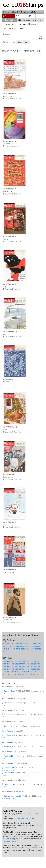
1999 (27, 669)
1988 (24, 666)
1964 (9, 661)
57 (38, 649)
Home (6, 12)
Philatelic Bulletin (9, 20)
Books (22, 28)
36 (32, 646)
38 (36, 646)
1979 (27, 664)
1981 (35, 664)
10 (16, 644)
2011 (35, 672)
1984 (9, 666)
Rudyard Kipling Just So (11, 796)
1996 (16, 669)
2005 (12, 672)
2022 (39, 674)
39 (38, 646)
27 (13, 646)
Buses (5, 726)
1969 (27, 661)
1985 (12, 666)
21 (39, 644)
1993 (5, 669)
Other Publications (10, 28)
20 (37, 644)
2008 (24, 672)
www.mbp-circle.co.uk (11, 841)
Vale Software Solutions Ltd (24, 818)
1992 (39, 666)
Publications (8, 16)
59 (4, 652)
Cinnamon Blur (27, 814)
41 (4, 649)
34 (27, 646)
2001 (35, 669)
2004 (9, 672)
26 (10, 646)
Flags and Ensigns (9, 768)
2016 (16, 674)
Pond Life (6, 747)
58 (40, 649)
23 (4, 646)
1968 (24, 661)
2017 (20, 674)
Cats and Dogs (8, 691)
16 (28, 644)
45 (13, 649)
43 (8, 649)
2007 (20, 672)
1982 (39, 664)
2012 (39, 672)
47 (17, 649)
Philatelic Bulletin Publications (30, 20)
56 (36, 649)
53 (29, 649)
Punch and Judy (9, 756)
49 (21, 649)
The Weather (8, 703)
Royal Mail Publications (27, 24)
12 (20, 644)
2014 (9, 674)
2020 (31, 674)
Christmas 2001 (9, 784)
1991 (35, 666)
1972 (39, 661)
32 (23, 646)
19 (35, 644)
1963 (5, 661)
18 (33, 644)
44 (10, 649)
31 (21, 646)
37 (34, 646)
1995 (12, 669)
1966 (16, 661)
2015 (12, 674)
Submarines (7, 714)
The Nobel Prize (9, 773)
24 (6, 646)
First (14, 24)
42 (6, 649)
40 (40, 646)
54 (32, 649)
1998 (24, 669)
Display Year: (9, 42)
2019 (27, 674)
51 (25, 649)
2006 (16, 672)
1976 (16, 664)
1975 (12, 664)
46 (15, 649)
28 (15, 646)
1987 (20, 666)
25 (8, 646)
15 (26, 644)
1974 (9, 664)
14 (24, 644)
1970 (31, 661)
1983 (5, 666)
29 (17, 646)
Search (15, 12)
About (31, 16)
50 (23, 649)
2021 (35, 674)
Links (33, 12)
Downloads (21, 16)
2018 (24, 674)
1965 (12, 661)
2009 (27, 672)
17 (31, 644)
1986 (16, 666)
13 (22, 644)
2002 (39, 669)
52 (27, 649)
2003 (5, 672)
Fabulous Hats (8, 735)
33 (25, 646)
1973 (5, 664)
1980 (31, 664)
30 (19, 646)
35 (29, 646)
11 (18, 644)
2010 (31, 672)
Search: (7, 34)
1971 (35, 661)
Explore (24, 12)
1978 (24, 664)
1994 (9, 669)
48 (19, 649)
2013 (5, 674)
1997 (20, 669)
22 (41, 644)
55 (34, 649)
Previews (6, 24)
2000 (31, 669)
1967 (20, 661)
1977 (20, 664)
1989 (27, 666)
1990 (31, 666)
